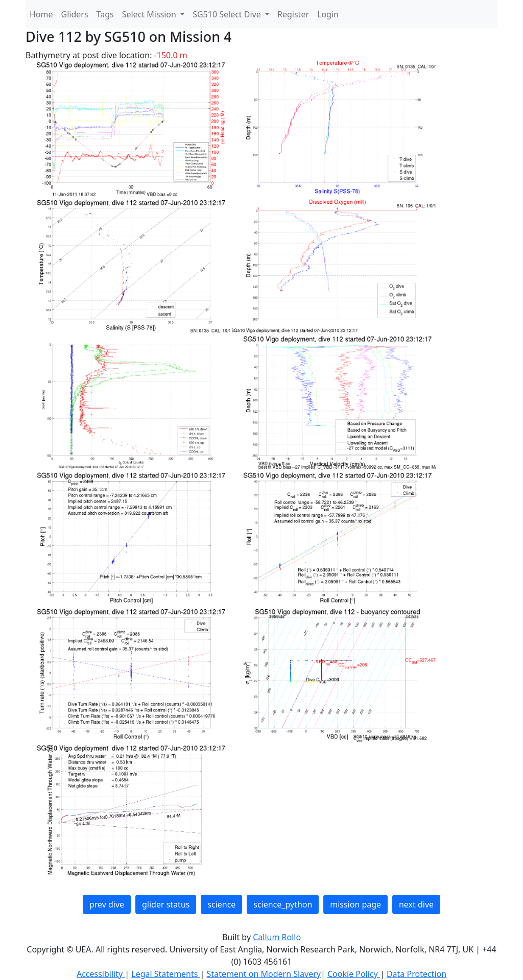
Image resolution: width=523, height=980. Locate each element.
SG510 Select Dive (228, 14)
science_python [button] (283, 904)
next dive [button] (416, 904)
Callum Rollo (277, 937)
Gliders (75, 14)
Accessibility (101, 974)
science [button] (221, 904)
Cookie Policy (354, 974)
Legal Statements (165, 974)
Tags (105, 14)
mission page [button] (355, 904)
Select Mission (150, 14)
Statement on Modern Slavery (264, 974)
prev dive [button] (107, 904)
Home (41, 14)
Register (293, 14)
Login (328, 14)
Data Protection (417, 974)
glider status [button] (166, 904)
